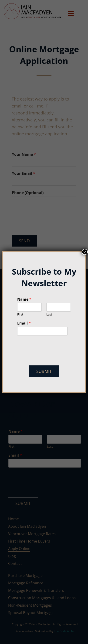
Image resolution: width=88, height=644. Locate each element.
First (20, 314)
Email (24, 323)
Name (24, 299)
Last (49, 314)
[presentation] (52, 358)
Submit (44, 371)
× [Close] (85, 252)
